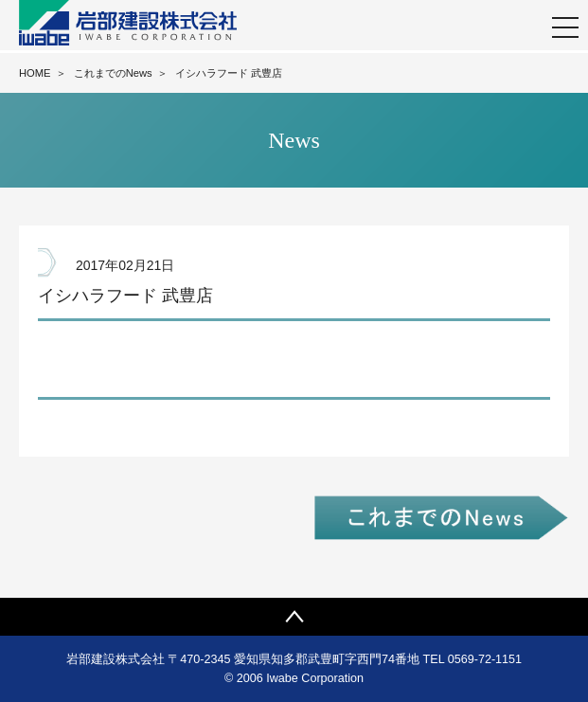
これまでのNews (113, 73)
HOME (35, 73)
